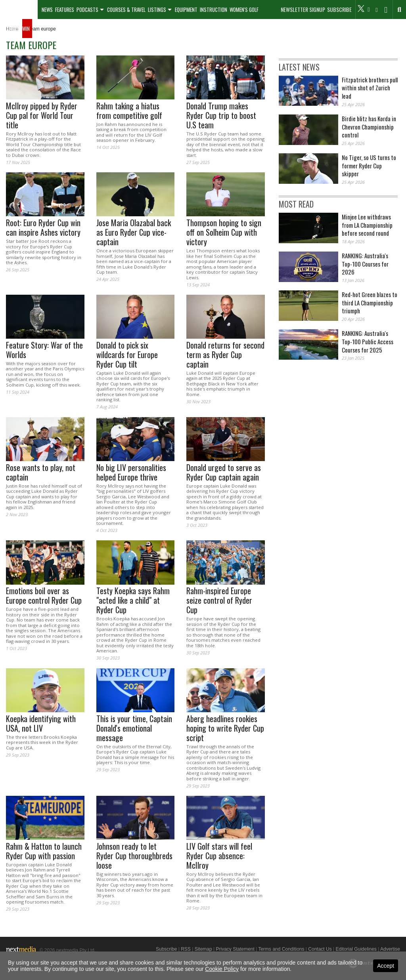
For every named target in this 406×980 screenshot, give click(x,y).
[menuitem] (19, 10)
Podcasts (87, 10)
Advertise (390, 949)
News (47, 10)
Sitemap (203, 949)
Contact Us (320, 949)
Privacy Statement (235, 949)
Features (65, 10)
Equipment (186, 10)
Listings (157, 10)
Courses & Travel (126, 10)
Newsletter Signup (303, 10)
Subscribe (339, 10)
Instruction (214, 10)
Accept (386, 966)
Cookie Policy (222, 969)
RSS (186, 949)
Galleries (10, 29)
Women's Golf (244, 10)
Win (26, 29)
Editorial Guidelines (356, 949)
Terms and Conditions (281, 949)
